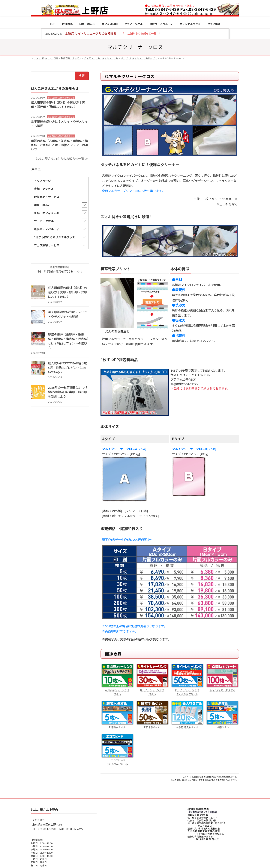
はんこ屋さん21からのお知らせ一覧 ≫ (62, 158)
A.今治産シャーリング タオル (117, 690)
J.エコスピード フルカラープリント (117, 760)
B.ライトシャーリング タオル (152, 690)
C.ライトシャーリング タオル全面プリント (187, 690)
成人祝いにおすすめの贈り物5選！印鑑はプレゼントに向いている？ (67, 368)
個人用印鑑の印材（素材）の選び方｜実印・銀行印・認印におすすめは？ (67, 292)
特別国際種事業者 (60, 267)
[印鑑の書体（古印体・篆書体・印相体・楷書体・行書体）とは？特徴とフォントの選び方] (38, 339)
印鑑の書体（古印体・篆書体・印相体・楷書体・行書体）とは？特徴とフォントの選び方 (59, 145)
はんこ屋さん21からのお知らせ (61, 98)
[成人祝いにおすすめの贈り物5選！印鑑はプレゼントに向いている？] (38, 368)
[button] (142, 33)
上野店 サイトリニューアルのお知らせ (91, 33)
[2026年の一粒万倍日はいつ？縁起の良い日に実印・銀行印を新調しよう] (38, 392)
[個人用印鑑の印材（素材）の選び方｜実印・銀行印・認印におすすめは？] (38, 293)
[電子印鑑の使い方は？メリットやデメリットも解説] (38, 317)
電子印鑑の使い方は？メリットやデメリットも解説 (67, 314)
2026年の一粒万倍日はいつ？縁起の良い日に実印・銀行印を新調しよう (68, 392)
